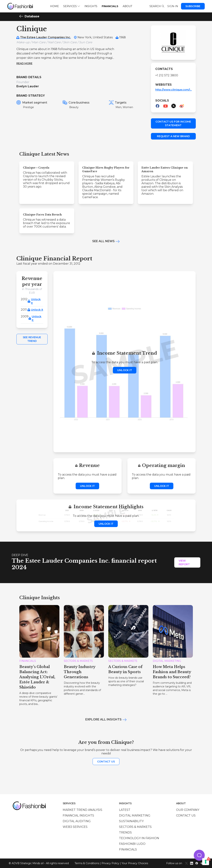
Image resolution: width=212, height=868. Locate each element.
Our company (188, 810)
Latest (125, 810)
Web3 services (75, 827)
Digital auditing (77, 821)
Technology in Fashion (139, 838)
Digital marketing (135, 815)
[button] (199, 855)
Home (55, 6)
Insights (91, 6)
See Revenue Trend (32, 339)
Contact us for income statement (173, 123)
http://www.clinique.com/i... (174, 90)
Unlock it (36, 301)
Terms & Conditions (87, 863)
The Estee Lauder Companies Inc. (45, 37)
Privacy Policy (110, 863)
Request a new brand (173, 136)
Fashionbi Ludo (132, 844)
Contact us (106, 762)
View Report (184, 562)
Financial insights (78, 815)
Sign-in (173, 6)
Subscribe (193, 6)
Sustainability (131, 821)
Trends (125, 832)
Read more (24, 63)
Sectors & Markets (135, 827)
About (127, 6)
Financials (110, 6)
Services (72, 6)
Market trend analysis (82, 810)
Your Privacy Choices (135, 863)
